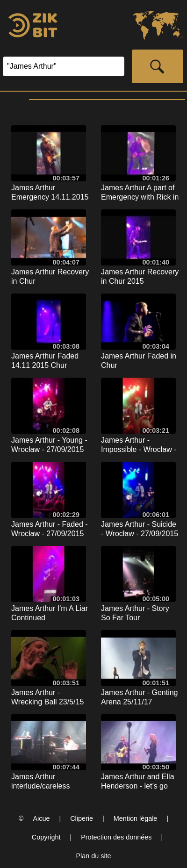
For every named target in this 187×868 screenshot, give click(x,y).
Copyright (46, 837)
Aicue (41, 818)
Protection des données (116, 837)
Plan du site (93, 856)
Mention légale (136, 818)
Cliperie (82, 818)
